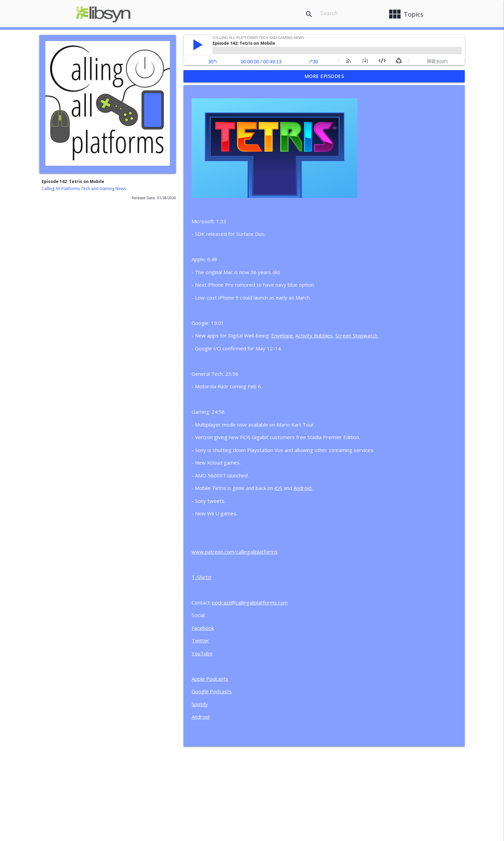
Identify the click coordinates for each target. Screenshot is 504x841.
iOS (278, 488)
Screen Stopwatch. (357, 335)
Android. (303, 488)
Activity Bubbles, (315, 335)
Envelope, (283, 335)
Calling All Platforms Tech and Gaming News (84, 189)
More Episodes (324, 76)
